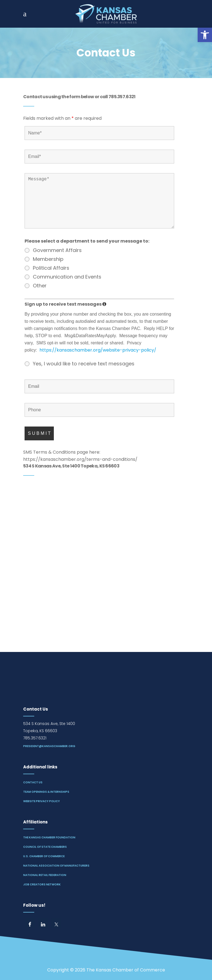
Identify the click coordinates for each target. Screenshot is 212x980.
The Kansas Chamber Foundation (49, 837)
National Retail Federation (45, 875)
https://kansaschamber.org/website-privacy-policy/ (98, 350)
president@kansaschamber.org (49, 746)
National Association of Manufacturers (56, 866)
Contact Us (33, 782)
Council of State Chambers (45, 847)
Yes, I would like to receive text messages (84, 364)
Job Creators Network (42, 884)
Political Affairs (51, 268)
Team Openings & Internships (46, 792)
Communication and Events (67, 277)
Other (40, 286)
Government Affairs (57, 250)
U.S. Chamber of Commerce (44, 856)
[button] (205, 35)
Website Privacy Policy (42, 801)
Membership (48, 259)
